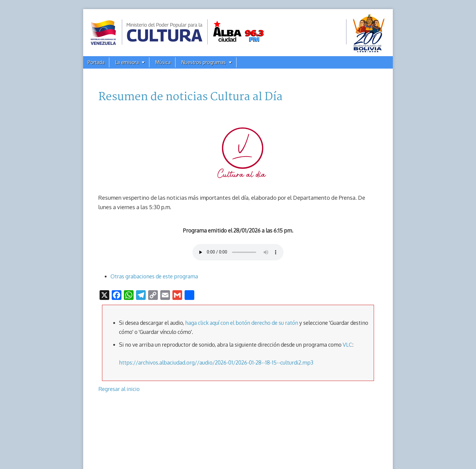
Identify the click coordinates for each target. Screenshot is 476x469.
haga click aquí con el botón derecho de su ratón (242, 323)
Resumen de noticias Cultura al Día (190, 97)
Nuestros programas (204, 62)
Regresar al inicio (119, 389)
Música (163, 62)
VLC (347, 345)
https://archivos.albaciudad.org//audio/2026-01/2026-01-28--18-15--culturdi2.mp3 (216, 362)
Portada (96, 62)
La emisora (127, 62)
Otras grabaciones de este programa (154, 276)
